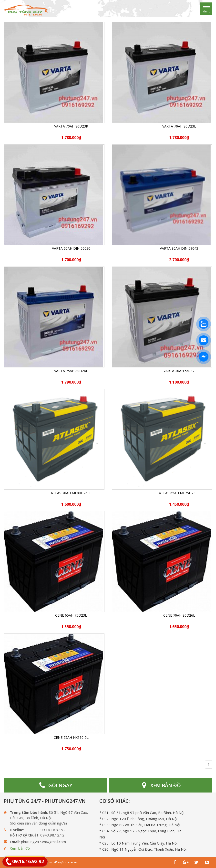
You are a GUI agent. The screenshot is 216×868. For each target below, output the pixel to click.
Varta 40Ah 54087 (179, 371)
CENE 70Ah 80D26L (179, 615)
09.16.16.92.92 (28, 861)
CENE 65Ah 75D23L (71, 615)
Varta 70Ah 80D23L (179, 126)
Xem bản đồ (20, 848)
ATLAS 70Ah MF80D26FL (71, 493)
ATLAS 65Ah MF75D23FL (179, 493)
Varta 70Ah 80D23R (71, 126)
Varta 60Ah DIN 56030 (71, 248)
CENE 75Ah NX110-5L (71, 737)
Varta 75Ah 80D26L (71, 371)
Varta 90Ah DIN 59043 (179, 248)
